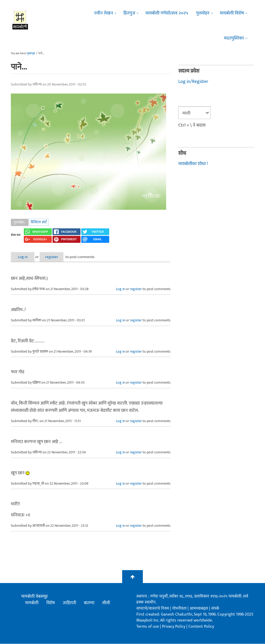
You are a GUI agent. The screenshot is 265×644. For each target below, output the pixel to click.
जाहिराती (69, 603)
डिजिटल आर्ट (39, 222)
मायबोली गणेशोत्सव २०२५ (167, 13)
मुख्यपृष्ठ (31, 53)
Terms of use (148, 627)
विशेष (51, 603)
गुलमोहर (203, 13)
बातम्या (89, 603)
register (57, 257)
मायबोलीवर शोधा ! (193, 164)
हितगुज (129, 13)
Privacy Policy (174, 627)
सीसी (106, 603)
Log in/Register (193, 82)
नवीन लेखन (104, 13)
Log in (25, 257)
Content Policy (201, 627)
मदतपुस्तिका (234, 38)
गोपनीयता (180, 608)
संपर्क (215, 608)
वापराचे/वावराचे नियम (153, 608)
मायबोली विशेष (232, 13)
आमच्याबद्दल (199, 608)
